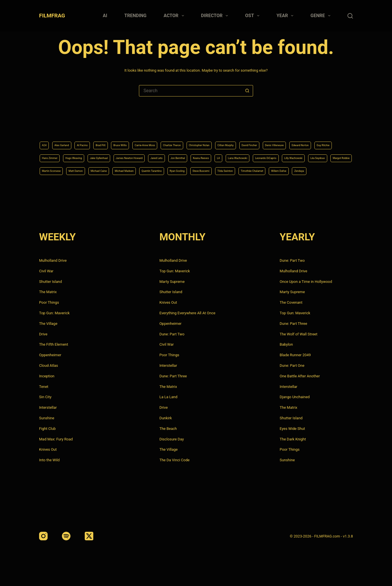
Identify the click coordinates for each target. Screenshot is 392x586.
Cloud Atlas (49, 366)
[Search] (350, 16)
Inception (47, 376)
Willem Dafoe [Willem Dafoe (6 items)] (303, 170)
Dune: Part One (292, 366)
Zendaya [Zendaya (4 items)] (331, 170)
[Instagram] (43, 536)
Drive (43, 334)
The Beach (168, 429)
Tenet (44, 387)
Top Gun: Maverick (54, 313)
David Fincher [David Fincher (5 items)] (325, 127)
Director (216, 16)
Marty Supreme (172, 282)
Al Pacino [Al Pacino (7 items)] (96, 127)
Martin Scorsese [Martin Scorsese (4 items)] (282, 156)
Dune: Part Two (172, 334)
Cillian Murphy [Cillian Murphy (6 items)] (292, 127)
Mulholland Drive (53, 260)
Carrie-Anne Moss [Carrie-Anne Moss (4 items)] (180, 127)
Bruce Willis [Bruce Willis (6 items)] (146, 127)
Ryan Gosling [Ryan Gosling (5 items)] (163, 170)
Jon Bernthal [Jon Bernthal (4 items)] (331, 141)
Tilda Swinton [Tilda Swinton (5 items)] (229, 170)
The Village (48, 324)
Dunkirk (166, 418)
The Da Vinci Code (175, 460)
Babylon (286, 344)
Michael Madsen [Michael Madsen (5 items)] (90, 170)
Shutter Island (50, 282)
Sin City (45, 397)
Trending (136, 16)
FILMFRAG (52, 16)
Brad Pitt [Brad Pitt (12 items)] (120, 127)
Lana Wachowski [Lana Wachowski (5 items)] (103, 156)
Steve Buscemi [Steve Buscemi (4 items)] (196, 170)
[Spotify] (66, 536)
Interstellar (48, 407)
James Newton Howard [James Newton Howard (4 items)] (264, 141)
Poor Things (49, 302)
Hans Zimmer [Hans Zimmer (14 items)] (153, 141)
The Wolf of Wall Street (298, 334)
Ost (253, 16)
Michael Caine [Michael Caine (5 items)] (54, 170)
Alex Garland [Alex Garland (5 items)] (68, 127)
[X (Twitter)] (89, 536)
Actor (175, 16)
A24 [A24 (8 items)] (46, 127)
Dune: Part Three (173, 376)
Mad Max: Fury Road (56, 439)
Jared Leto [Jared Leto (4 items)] (302, 141)
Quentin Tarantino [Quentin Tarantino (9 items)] (128, 170)
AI (105, 16)
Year (286, 16)
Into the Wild (49, 460)
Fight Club (47, 429)
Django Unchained (295, 397)
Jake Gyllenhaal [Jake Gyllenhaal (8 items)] (221, 141)
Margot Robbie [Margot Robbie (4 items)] (246, 156)
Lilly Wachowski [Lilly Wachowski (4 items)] (180, 156)
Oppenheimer (50, 355)
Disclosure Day (172, 439)
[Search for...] (190, 91)
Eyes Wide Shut (292, 429)
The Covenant (291, 302)
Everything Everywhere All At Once (187, 313)
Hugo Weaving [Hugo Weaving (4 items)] (186, 141)
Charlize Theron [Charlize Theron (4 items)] (218, 127)
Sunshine (47, 418)
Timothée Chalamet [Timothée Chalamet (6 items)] (266, 170)
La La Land (168, 397)
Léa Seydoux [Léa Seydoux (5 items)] (214, 156)
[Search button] (247, 91)
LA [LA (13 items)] (77, 156)
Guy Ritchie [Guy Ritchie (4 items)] (124, 141)
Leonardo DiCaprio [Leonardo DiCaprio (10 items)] (142, 156)
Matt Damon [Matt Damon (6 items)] (315, 156)
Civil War (46, 271)
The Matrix (48, 292)
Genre (322, 16)
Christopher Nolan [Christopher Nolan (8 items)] (255, 127)
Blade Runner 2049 (295, 355)
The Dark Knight (293, 439)
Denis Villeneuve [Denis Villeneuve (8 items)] (56, 141)
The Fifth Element (54, 344)
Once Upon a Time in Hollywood (306, 282)
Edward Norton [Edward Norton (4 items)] (92, 141)
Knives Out (48, 449)
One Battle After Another (300, 376)
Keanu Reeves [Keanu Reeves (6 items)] (54, 156)
